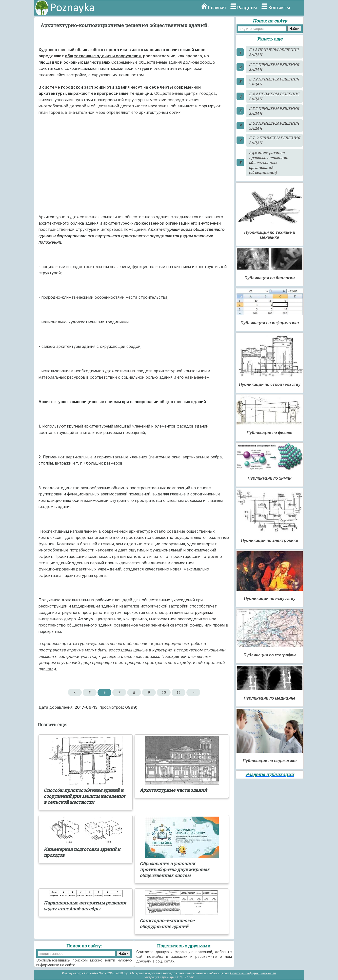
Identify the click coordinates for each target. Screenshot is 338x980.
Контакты (279, 8)
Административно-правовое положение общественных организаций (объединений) (268, 162)
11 (179, 692)
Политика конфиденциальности (253, 973)
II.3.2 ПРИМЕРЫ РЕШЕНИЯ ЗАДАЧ (274, 81)
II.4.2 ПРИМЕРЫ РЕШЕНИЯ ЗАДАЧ (274, 96)
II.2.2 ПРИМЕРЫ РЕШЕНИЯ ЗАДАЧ (274, 67)
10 (164, 692)
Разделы (247, 8)
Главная (217, 8)
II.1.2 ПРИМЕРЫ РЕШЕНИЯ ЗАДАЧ (274, 52)
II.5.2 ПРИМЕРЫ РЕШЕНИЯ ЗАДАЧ (274, 111)
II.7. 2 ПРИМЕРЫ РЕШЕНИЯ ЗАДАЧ (274, 140)
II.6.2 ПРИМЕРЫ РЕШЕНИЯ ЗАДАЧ (274, 126)
